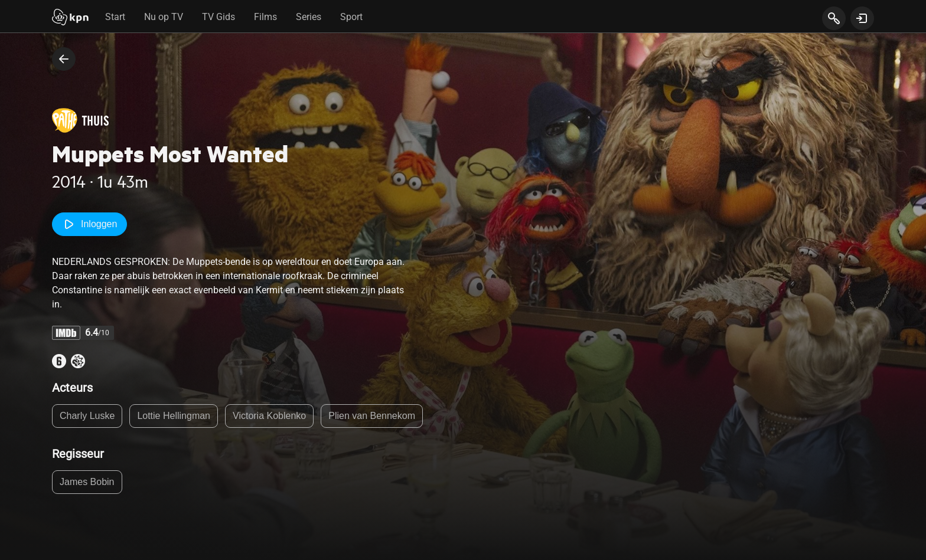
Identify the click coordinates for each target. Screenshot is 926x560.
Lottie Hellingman (174, 416)
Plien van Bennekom (372, 416)
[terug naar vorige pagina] (64, 59)
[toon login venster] (862, 18)
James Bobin (87, 482)
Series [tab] (309, 17)
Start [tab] (115, 17)
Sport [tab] (351, 17)
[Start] (70, 18)
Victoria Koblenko (269, 416)
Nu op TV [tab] (164, 17)
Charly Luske (87, 416)
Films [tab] (265, 17)
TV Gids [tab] (219, 17)
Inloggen (89, 224)
